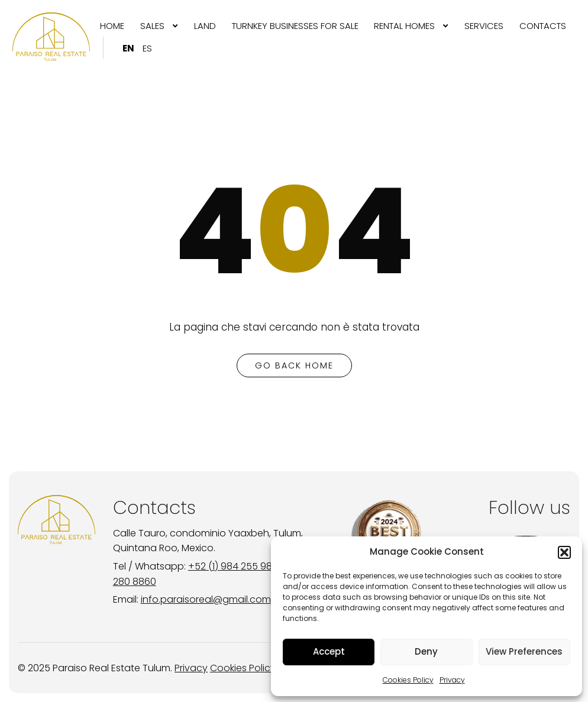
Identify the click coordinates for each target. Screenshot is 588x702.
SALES (152, 26)
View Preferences (524, 651)
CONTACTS (543, 26)
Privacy (452, 680)
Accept (329, 651)
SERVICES (484, 26)
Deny (426, 651)
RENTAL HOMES (404, 26)
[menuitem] (112, 26)
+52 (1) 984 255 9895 (236, 566)
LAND (205, 26)
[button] (564, 552)
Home (112, 26)
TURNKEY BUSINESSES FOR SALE (295, 26)
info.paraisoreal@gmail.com (206, 599)
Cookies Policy (408, 680)
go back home (294, 365)
